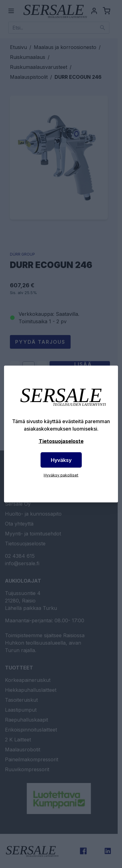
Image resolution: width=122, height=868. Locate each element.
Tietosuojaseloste (61, 441)
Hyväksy (61, 460)
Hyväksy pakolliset (61, 475)
